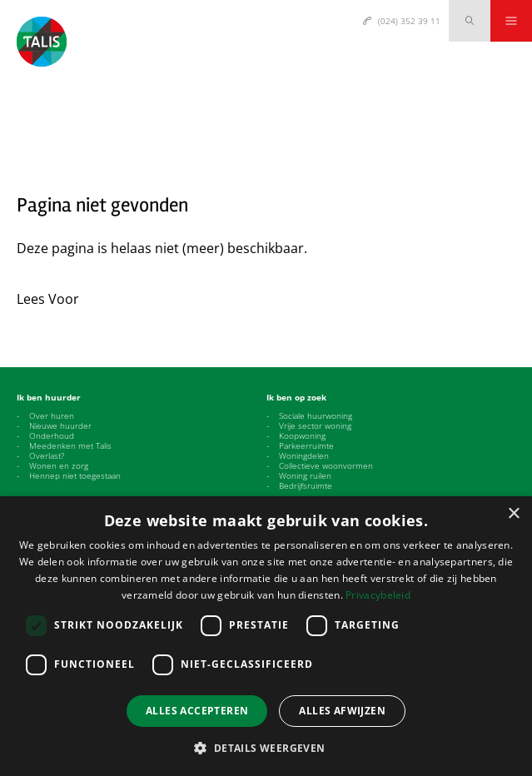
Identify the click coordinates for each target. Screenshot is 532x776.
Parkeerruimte (306, 445)
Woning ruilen (305, 475)
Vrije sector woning (315, 425)
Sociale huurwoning (316, 415)
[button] (266, 748)
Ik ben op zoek (296, 397)
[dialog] (266, 636)
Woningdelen (304, 455)
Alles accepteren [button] (197, 711)
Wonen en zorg (59, 465)
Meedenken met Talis (70, 445)
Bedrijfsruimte (306, 485)
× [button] (513, 514)
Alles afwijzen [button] (342, 711)
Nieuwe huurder (60, 425)
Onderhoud (52, 435)
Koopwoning (302, 435)
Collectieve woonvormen (326, 465)
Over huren (52, 415)
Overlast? (47, 455)
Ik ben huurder (49, 397)
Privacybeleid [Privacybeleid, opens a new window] (378, 595)
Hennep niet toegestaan (75, 475)
